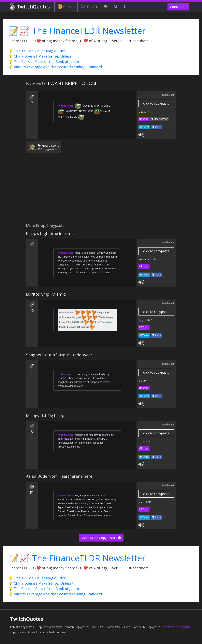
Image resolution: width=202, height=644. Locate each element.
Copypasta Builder (118, 627)
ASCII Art (89, 7)
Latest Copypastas (22, 627)
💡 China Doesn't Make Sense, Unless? (41, 56)
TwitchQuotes (30, 7)
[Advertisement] (101, 191)
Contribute (178, 7)
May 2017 (144, 112)
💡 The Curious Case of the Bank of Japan (44, 61)
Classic (66, 7)
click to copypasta (156, 103)
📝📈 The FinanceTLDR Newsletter (77, 31)
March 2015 (145, 502)
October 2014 (146, 442)
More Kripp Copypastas (101, 538)
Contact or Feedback (176, 627)
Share (156, 127)
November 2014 (148, 259)
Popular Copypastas (50, 627)
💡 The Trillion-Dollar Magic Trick (37, 51)
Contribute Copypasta (146, 627)
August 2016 (145, 320)
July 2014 (143, 381)
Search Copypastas (77, 627)
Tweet (144, 127)
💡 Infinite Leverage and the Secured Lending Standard (55, 67)
